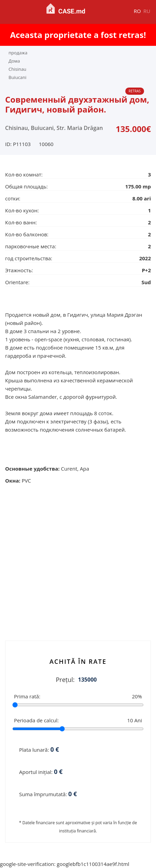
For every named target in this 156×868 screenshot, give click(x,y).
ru (147, 11)
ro (137, 11)
